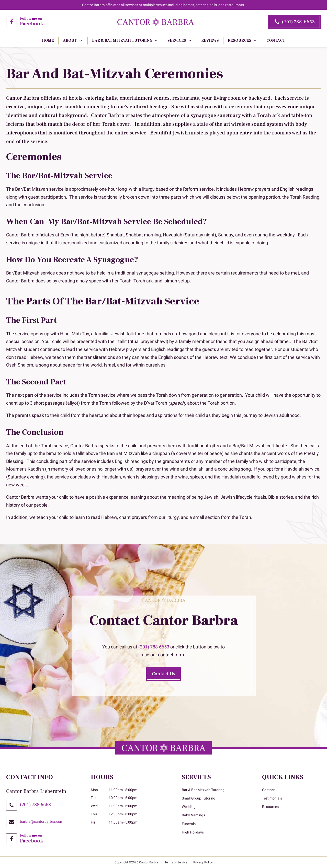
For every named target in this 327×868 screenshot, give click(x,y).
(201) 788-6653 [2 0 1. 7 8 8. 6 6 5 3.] (35, 804)
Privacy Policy (203, 862)
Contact (268, 790)
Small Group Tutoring (199, 798)
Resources (270, 807)
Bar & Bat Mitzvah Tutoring (203, 790)
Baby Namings (193, 815)
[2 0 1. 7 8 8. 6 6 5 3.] (294, 22)
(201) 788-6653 (154, 647)
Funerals (189, 824)
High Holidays (193, 832)
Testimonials (272, 798)
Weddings (190, 807)
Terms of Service (176, 862)
